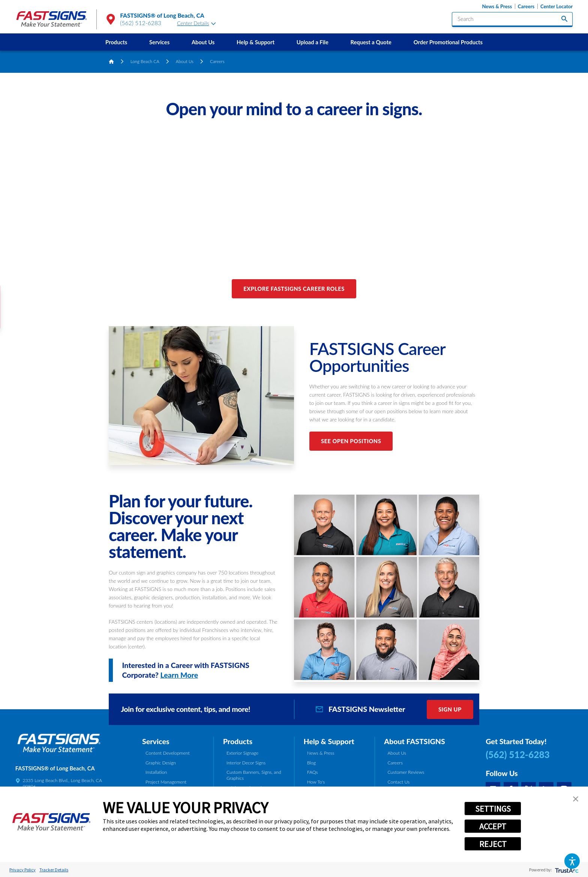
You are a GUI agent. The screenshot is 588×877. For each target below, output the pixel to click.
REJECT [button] (493, 844)
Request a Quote (371, 42)
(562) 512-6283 (141, 23)
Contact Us (398, 782)
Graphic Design (161, 763)
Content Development (168, 753)
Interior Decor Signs (246, 763)
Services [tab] (156, 741)
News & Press (497, 7)
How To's (316, 782)
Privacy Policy (22, 870)
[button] (572, 861)
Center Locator (556, 7)
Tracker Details (54, 870)
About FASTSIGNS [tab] (414, 741)
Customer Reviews (406, 772)
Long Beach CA (145, 61)
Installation (156, 772)
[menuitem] (116, 42)
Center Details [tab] (196, 23)
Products (116, 42)
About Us (203, 42)
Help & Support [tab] (329, 741)
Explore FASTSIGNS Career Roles (294, 289)
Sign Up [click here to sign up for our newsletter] (450, 709)
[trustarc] (566, 870)
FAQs (313, 772)
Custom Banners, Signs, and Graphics (254, 775)
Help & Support (256, 42)
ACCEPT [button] (493, 826)
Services (159, 42)
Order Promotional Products (448, 42)
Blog (311, 763)
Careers (526, 7)
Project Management (166, 782)
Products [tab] (238, 741)
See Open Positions (351, 441)
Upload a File (313, 42)
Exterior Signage (242, 753)
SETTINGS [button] (493, 809)
